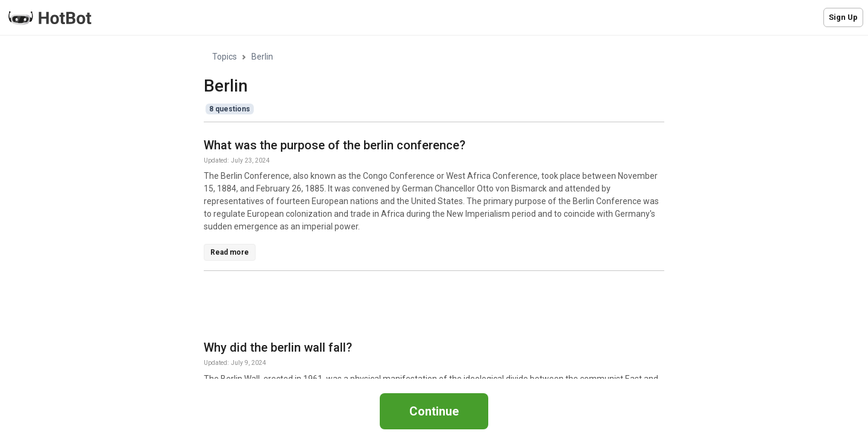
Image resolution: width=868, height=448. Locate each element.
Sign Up (843, 17)
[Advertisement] (423, 308)
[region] (434, 207)
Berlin (262, 57)
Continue (434, 411)
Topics (225, 57)
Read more (230, 252)
